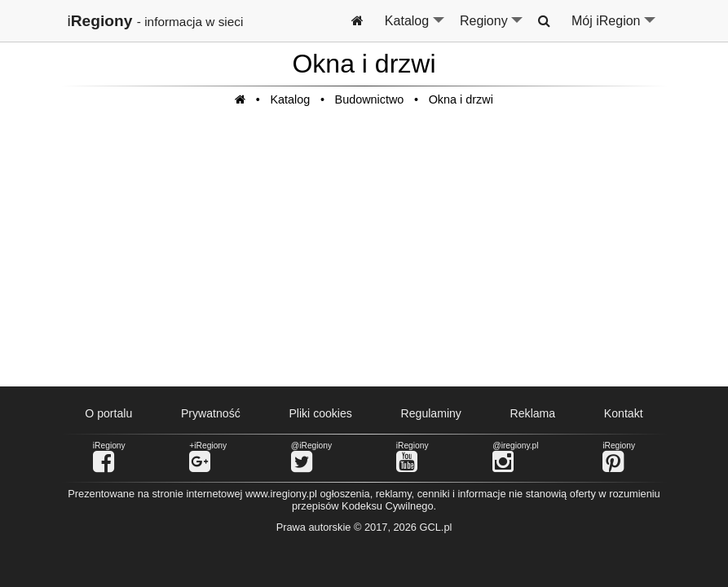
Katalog (415, 28)
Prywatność (211, 413)
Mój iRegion (614, 28)
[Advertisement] (364, 255)
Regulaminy (431, 413)
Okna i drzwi (461, 99)
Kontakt (624, 413)
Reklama (533, 413)
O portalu (108, 413)
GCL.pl (436, 527)
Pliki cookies (320, 413)
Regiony (492, 28)
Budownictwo (370, 99)
